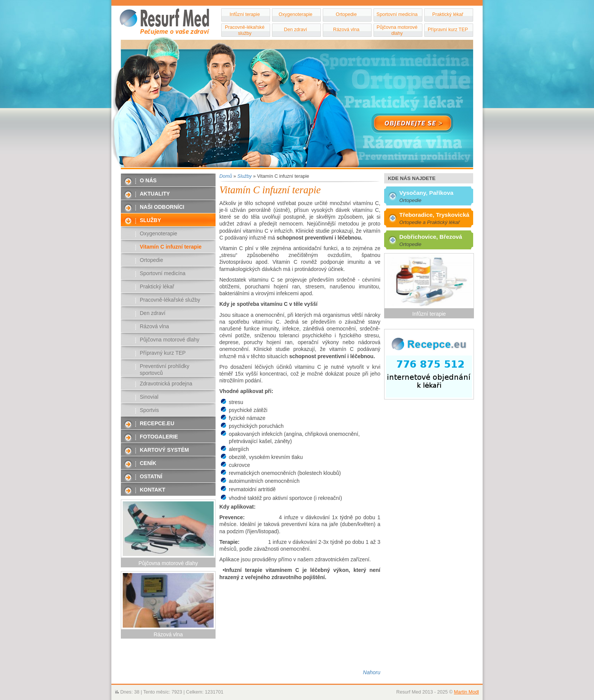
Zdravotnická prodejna (166, 384)
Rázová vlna (346, 30)
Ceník (148, 463)
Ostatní (151, 476)
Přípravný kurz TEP (163, 353)
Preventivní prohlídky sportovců (165, 370)
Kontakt (152, 490)
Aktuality (155, 194)
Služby (150, 220)
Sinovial (149, 397)
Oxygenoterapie (296, 14)
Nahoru (372, 672)
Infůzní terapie (245, 14)
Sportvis (149, 410)
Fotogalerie (159, 437)
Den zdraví (296, 30)
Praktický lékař (448, 14)
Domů (226, 176)
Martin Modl (466, 692)
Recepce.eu (157, 423)
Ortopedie (346, 14)
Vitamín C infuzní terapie (171, 247)
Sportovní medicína (397, 14)
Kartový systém (164, 450)
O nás (148, 180)
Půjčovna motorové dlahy (397, 30)
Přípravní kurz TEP (448, 30)
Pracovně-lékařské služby (245, 30)
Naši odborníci (162, 207)
